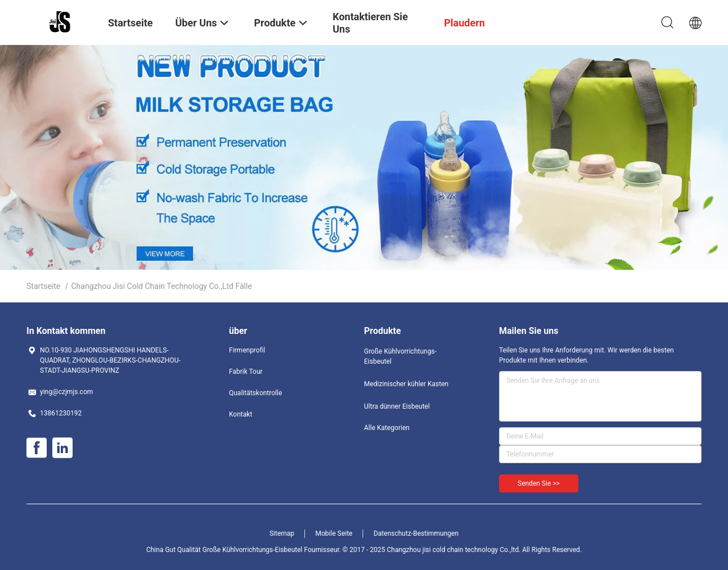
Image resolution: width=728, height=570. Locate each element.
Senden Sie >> (539, 483)
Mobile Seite (334, 533)
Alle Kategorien (387, 428)
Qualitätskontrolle (255, 393)
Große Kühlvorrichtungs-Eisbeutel (400, 356)
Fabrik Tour (246, 372)
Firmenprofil (247, 350)
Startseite (43, 286)
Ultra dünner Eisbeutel (397, 406)
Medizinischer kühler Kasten (406, 384)
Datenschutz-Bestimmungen (416, 533)
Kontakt (241, 414)
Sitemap (282, 533)
